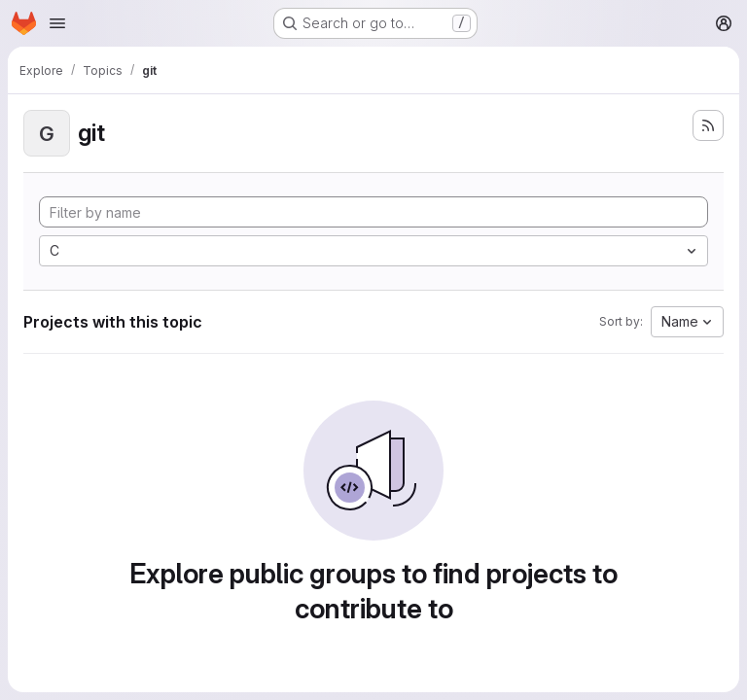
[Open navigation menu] (57, 23)
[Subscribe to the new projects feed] (708, 125)
